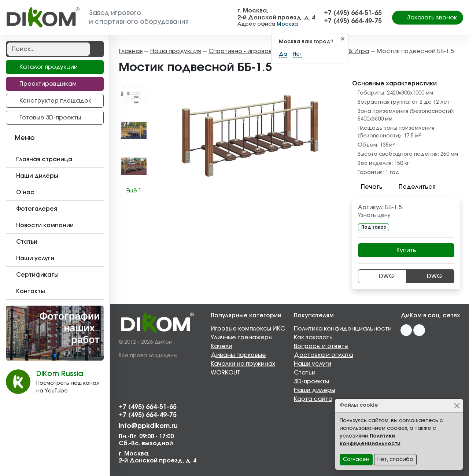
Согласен (356, 460)
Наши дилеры (315, 390)
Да (283, 54)
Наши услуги (313, 364)
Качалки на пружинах (243, 364)
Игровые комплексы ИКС (248, 329)
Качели (221, 346)
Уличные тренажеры (242, 337)
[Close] (457, 405)
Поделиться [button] (413, 187)
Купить (406, 250)
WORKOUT (226, 373)
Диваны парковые (238, 355)
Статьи (305, 373)
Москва (287, 24)
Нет (298, 54)
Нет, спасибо (395, 460)
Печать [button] (367, 187)
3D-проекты (311, 381)
